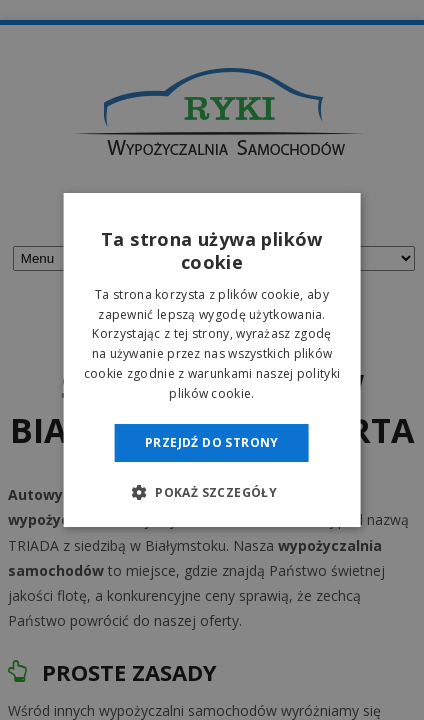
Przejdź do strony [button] (212, 442)
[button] (212, 492)
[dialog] (212, 360)
